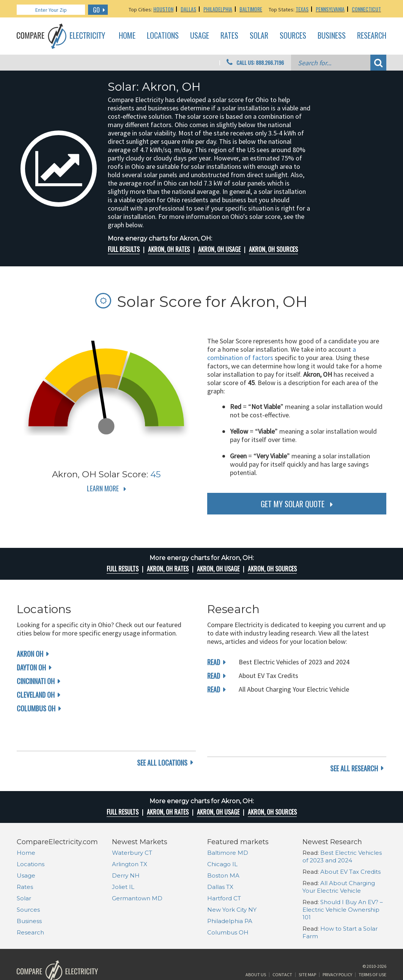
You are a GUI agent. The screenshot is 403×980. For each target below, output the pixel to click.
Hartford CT (224, 869)
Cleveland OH (36, 695)
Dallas (188, 9)
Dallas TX (220, 858)
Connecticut (366, 9)
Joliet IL (123, 858)
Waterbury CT (132, 823)
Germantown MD (137, 869)
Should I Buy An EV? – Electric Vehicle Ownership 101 (343, 880)
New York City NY (232, 880)
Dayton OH (31, 667)
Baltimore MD (228, 823)
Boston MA (223, 846)
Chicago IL (222, 835)
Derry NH (126, 846)
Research (372, 36)
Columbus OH (36, 708)
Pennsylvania (330, 9)
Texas (302, 9)
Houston (163, 9)
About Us (256, 951)
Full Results (124, 249)
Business (332, 36)
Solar (259, 36)
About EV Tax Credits (350, 842)
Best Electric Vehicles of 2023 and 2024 (342, 827)
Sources (293, 36)
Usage (200, 36)
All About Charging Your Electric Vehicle (339, 858)
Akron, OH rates (169, 249)
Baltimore (251, 9)
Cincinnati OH (36, 681)
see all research (354, 739)
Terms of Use (372, 951)
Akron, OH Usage (219, 249)
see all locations (162, 739)
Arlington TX (130, 835)
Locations (163, 36)
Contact (282, 951)
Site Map (307, 951)
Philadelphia (218, 9)
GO (96, 10)
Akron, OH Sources (273, 249)
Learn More (103, 488)
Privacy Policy (337, 951)
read (214, 662)
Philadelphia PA (230, 892)
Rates (229, 36)
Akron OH (30, 654)
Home (127, 36)
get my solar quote (293, 504)
